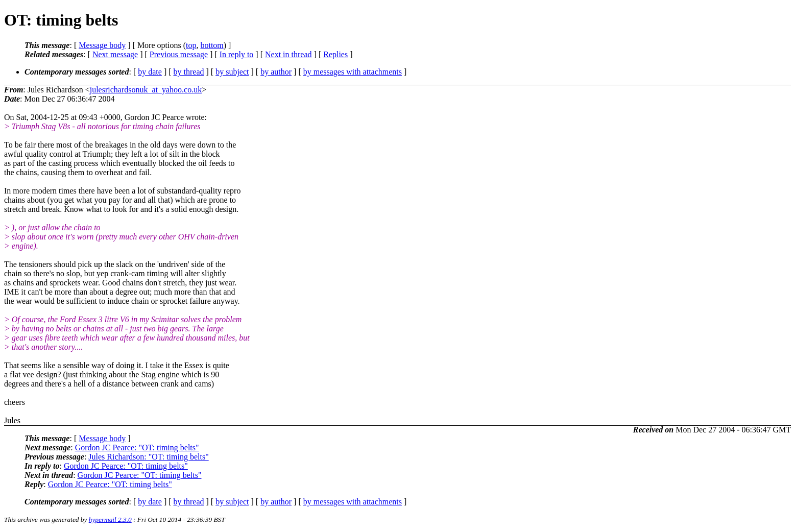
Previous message (179, 54)
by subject (232, 72)
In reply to (237, 54)
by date (150, 72)
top (191, 45)
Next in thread (288, 54)
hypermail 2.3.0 (110, 519)
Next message (115, 54)
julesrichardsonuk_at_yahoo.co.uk (146, 90)
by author (276, 72)
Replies (335, 54)
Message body (102, 45)
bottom (212, 45)
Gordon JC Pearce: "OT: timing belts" (137, 448)
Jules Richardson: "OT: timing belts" (148, 457)
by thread (189, 72)
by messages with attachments (353, 72)
